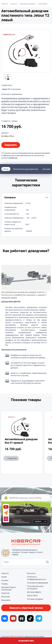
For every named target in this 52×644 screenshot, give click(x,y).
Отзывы (5, 580)
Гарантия (5, 593)
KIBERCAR (13, 158)
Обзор (6, 169)
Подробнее (12, 458)
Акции (4, 577)
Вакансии (6, 597)
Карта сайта (32, 595)
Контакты (31, 573)
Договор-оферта (34, 592)
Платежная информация (38, 583)
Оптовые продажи (35, 599)
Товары (5, 584)
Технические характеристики (26, 169)
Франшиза (6, 600)
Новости (5, 573)
